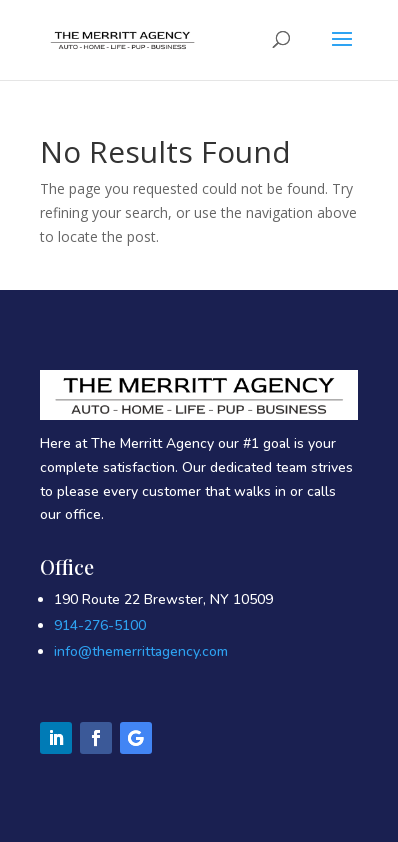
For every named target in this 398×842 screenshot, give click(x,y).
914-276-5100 (100, 625)
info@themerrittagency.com (141, 651)
